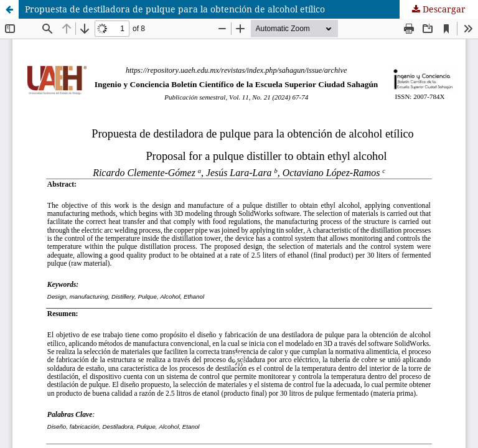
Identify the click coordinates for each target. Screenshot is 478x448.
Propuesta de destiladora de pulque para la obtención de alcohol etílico (175, 9)
